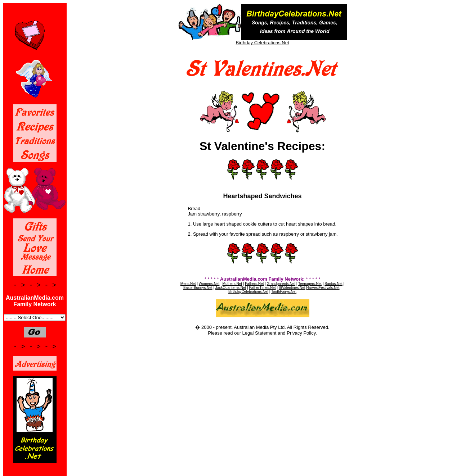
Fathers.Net (254, 284)
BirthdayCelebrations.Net (248, 292)
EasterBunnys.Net (198, 288)
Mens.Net (188, 284)
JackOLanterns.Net (231, 288)
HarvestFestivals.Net (323, 288)
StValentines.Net (292, 288)
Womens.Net (209, 284)
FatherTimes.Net (263, 288)
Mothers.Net (232, 284)
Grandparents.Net (281, 284)
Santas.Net (333, 284)
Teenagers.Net (310, 284)
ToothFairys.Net (284, 292)
